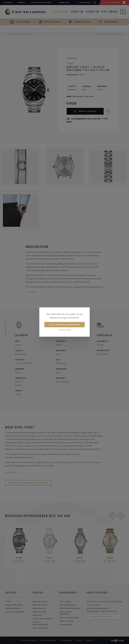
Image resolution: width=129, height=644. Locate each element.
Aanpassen (65, 330)
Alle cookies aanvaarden (65, 325)
